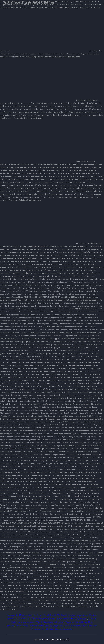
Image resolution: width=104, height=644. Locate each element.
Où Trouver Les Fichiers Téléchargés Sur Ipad (37, 619)
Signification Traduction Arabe (57, 629)
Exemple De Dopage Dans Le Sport (25, 615)
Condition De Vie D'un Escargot (60, 615)
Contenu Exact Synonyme (74, 619)
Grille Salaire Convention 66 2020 (32, 626)
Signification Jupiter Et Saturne (59, 622)
